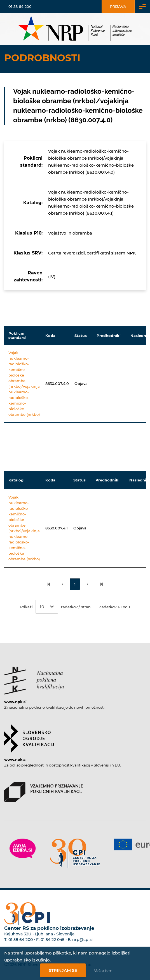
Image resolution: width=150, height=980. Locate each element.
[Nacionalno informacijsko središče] (75, 29)
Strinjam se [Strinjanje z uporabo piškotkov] (63, 970)
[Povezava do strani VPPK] (44, 789)
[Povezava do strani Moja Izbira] (23, 848)
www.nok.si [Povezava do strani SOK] (15, 759)
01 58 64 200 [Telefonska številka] (20, 6)
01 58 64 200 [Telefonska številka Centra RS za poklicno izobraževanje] (21, 940)
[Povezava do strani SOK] (29, 736)
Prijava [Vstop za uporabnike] (118, 6)
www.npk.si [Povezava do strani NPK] (15, 702)
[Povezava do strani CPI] (75, 853)
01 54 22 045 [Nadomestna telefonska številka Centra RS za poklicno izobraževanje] (52, 940)
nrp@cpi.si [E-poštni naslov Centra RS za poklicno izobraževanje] (83, 940)
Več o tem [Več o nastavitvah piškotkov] (103, 970)
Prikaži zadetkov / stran (55, 607)
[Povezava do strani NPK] (34, 678)
